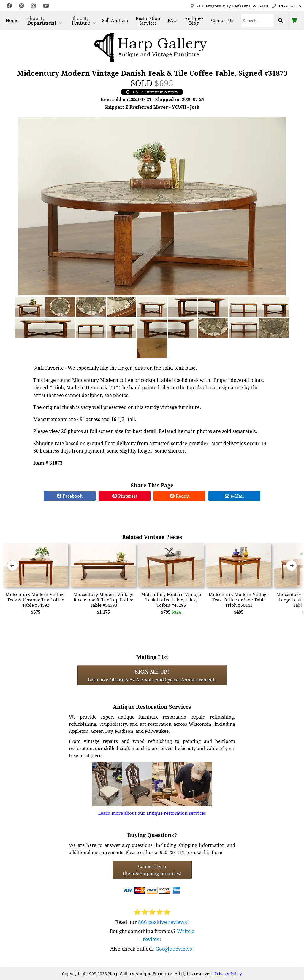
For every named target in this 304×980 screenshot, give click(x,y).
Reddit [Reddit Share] (180, 496)
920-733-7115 (289, 6)
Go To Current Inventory (152, 92)
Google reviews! (175, 949)
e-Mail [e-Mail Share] (234, 496)
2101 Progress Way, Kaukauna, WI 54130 (233, 6)
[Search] (258, 21)
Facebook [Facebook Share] (70, 496)
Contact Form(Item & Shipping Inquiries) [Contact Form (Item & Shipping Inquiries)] (152, 870)
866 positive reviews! (163, 922)
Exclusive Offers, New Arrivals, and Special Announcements (152, 675)
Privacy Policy (228, 974)
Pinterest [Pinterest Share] (125, 496)
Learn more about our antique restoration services (152, 813)
